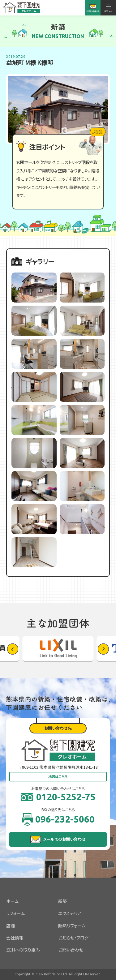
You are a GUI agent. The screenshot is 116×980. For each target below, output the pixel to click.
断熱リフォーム (72, 926)
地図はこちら (58, 776)
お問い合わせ (71, 950)
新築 (62, 901)
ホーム (12, 901)
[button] (103, 649)
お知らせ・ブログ (73, 938)
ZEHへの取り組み (23, 950)
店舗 (11, 926)
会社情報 (15, 938)
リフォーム (15, 913)
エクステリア (70, 913)
